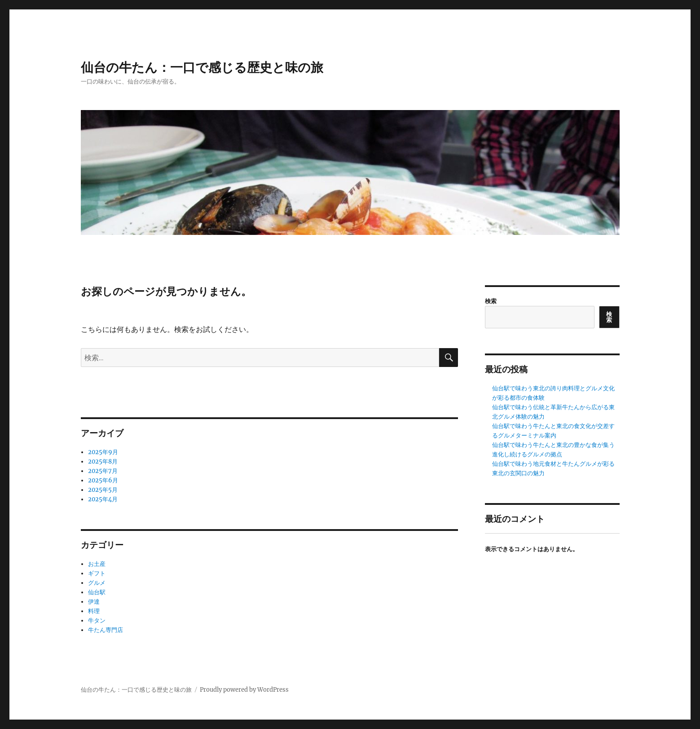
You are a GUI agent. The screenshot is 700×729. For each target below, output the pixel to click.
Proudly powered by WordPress (244, 690)
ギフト (97, 573)
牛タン (97, 621)
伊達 (94, 602)
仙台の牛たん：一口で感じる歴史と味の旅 (202, 67)
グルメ (97, 583)
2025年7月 (103, 471)
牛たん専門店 (106, 630)
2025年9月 (103, 452)
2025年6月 (103, 480)
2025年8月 (103, 462)
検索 (491, 301)
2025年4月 (103, 499)
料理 (94, 611)
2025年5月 (103, 490)
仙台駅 (97, 592)
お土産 (97, 564)
